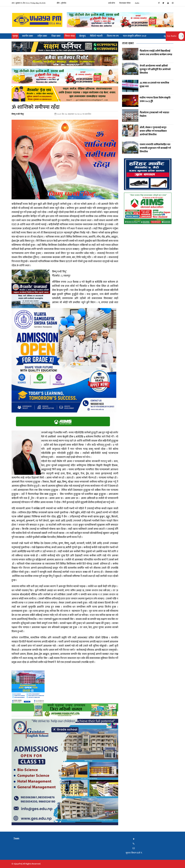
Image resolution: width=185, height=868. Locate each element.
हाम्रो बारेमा (112, 3)
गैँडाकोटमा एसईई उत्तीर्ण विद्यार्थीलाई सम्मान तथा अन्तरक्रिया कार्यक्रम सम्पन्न (156, 53)
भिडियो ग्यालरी (96, 36)
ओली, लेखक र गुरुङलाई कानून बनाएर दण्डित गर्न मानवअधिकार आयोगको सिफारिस (153, 131)
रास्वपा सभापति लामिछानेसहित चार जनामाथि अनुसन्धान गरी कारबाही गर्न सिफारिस (155, 148)
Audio (137, 3)
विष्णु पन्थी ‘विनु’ (18, 114)
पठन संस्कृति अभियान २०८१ (135, 36)
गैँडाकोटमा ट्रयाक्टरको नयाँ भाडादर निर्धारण (154, 114)
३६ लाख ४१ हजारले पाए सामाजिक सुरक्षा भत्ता (154, 85)
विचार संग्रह (70, 36)
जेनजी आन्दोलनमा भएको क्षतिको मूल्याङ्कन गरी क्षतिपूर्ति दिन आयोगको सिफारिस (155, 69)
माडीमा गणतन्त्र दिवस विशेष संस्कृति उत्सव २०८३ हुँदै (155, 100)
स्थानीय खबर (28, 36)
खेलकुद (82, 36)
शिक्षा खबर (56, 36)
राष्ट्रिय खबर (42, 36)
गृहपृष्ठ (16, 36)
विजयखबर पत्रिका (125, 3)
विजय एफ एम (113, 36)
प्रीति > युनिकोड (62, 3)
